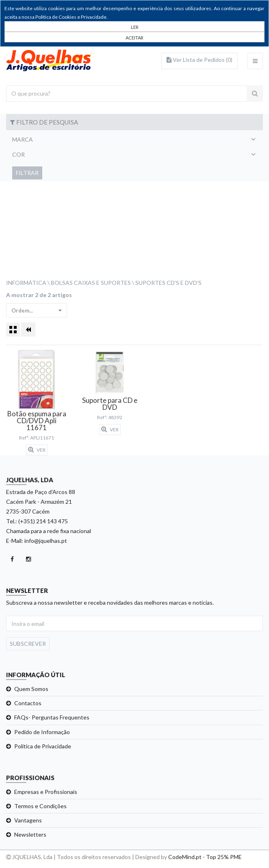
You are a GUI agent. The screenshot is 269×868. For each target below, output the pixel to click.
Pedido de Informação (42, 732)
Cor (18, 154)
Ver (37, 450)
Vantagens (28, 820)
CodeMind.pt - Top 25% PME (205, 857)
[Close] (134, 37)
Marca (23, 139)
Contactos (28, 703)
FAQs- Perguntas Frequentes (52, 717)
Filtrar (27, 173)
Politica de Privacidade (43, 746)
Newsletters (30, 834)
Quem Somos (31, 689)
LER (135, 27)
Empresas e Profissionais (46, 792)
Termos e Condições (40, 806)
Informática (26, 283)
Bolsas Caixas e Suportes (91, 283)
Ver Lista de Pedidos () (200, 60)
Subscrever (28, 644)
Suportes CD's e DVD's (168, 283)
